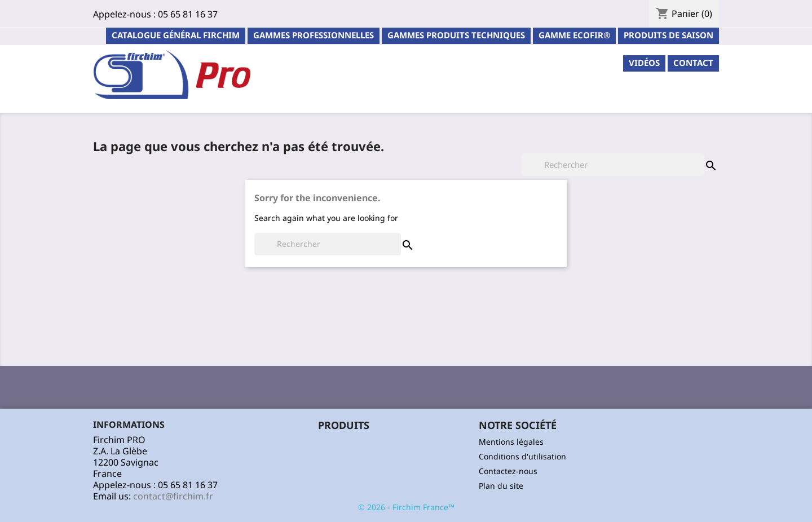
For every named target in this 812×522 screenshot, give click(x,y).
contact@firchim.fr (173, 496)
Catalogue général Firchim (176, 35)
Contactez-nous (508, 471)
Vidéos (644, 63)
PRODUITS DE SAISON (668, 35)
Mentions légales (511, 442)
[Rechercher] (613, 165)
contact (693, 63)
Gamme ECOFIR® (574, 35)
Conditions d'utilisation (522, 456)
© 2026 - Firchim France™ (406, 507)
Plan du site (501, 486)
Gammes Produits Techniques (456, 35)
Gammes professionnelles (314, 35)
